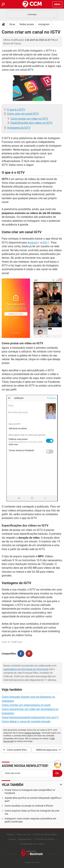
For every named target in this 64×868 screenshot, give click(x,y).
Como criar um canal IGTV (23, 114)
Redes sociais (27, 24)
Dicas (12, 24)
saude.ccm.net (32, 862)
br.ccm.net (9, 741)
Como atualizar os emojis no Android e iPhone (29, 806)
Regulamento (25, 839)
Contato (12, 839)
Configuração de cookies (32, 844)
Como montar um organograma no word (26, 705)
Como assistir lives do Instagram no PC (17, 750)
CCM (53, 739)
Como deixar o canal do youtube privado (26, 721)
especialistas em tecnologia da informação (26, 669)
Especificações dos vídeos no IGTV (31, 123)
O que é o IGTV (16, 110)
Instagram (44, 24)
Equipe (10, 834)
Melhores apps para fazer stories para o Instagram (47, 750)
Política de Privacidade (45, 834)
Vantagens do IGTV (19, 128)
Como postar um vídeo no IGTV (29, 119)
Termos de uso (23, 834)
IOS (45, 243)
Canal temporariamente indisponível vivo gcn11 (30, 717)
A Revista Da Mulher (45, 839)
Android (32, 243)
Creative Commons (32, 733)
